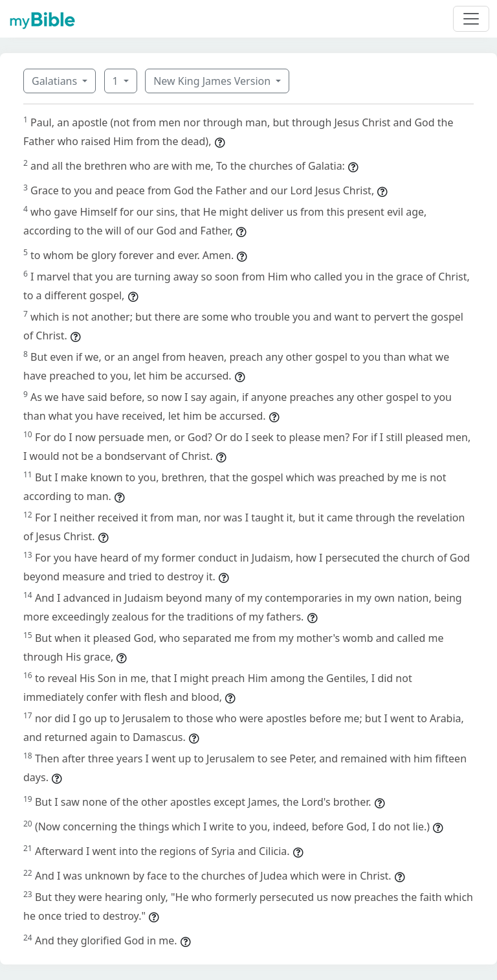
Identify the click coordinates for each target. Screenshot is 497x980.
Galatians (56, 81)
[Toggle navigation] (471, 19)
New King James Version (213, 81)
